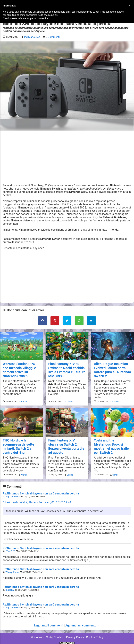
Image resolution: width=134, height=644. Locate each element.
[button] (130, 5)
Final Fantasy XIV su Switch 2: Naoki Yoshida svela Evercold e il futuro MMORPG (66, 369)
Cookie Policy (93, 632)
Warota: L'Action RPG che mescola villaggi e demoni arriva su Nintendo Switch (21, 369)
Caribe (24, 400)
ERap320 (10, 548)
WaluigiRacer (12, 568)
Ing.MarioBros (12, 493)
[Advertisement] (67, 157)
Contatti (59, 632)
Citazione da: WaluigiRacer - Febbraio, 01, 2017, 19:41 (35, 499)
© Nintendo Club (43, 632)
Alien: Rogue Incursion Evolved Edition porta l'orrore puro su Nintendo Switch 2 (112, 369)
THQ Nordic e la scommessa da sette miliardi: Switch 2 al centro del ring (18, 444)
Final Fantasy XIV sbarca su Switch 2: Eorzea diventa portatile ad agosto (66, 444)
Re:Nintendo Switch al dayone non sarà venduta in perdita (38, 490)
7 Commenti (52, 37)
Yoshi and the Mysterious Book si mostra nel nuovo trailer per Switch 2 (112, 442)
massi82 (10, 585)
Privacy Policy (75, 632)
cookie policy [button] (50, 15)
